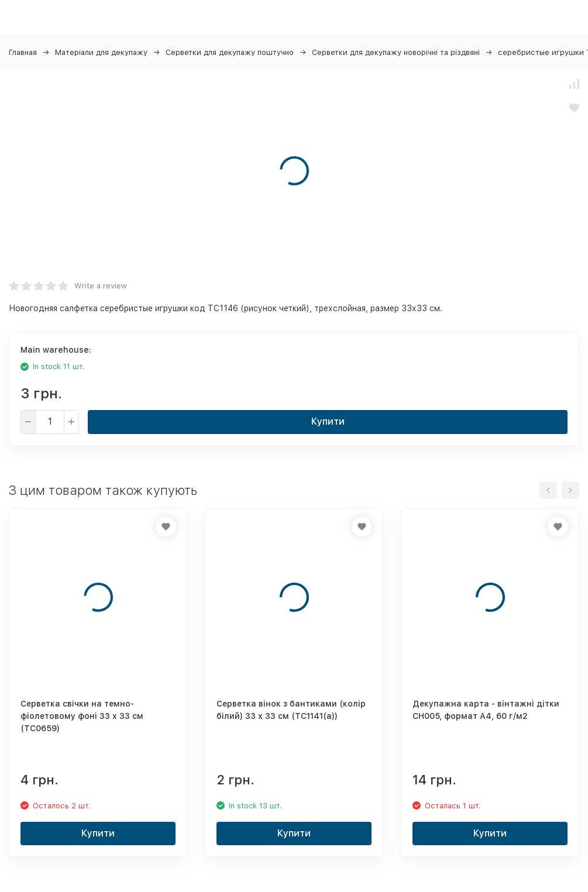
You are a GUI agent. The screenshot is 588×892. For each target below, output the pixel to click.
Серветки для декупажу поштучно (230, 52)
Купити (328, 421)
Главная (23, 52)
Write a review (101, 286)
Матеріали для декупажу (101, 52)
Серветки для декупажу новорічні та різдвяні (396, 52)
